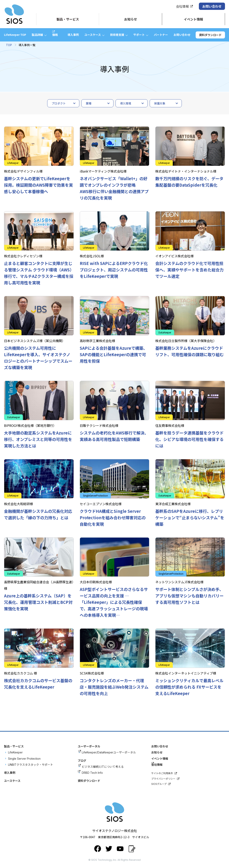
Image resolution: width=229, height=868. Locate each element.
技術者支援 (117, 35)
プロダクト (59, 103)
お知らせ (157, 752)
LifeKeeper (15, 752)
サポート (139, 35)
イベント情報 (160, 759)
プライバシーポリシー (163, 779)
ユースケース (93, 35)
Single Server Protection (24, 759)
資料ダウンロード (210, 35)
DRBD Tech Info (92, 773)
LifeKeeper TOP (15, 35)
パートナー (161, 35)
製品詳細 (37, 35)
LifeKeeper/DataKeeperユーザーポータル (109, 752)
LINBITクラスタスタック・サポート (31, 765)
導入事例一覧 (27, 45)
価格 (55, 35)
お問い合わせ (212, 6)
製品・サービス (14, 746)
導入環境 (126, 103)
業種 (89, 103)
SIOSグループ (159, 784)
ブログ (82, 761)
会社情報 (182, 6)
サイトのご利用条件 (162, 773)
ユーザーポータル (89, 746)
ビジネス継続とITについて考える (103, 767)
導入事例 (73, 35)
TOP (9, 45)
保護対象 (160, 103)
